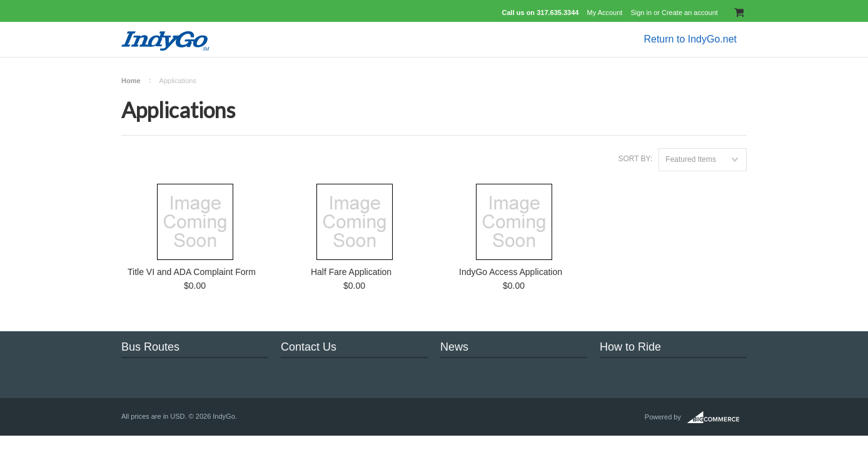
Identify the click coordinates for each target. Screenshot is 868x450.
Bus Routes (150, 347)
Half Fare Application (351, 272)
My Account (605, 12)
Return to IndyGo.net (690, 39)
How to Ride (630, 347)
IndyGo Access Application (511, 272)
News (454, 347)
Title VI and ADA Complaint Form (192, 272)
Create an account (690, 12)
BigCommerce (717, 417)
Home (131, 81)
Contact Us (309, 347)
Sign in (641, 12)
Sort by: (635, 159)
